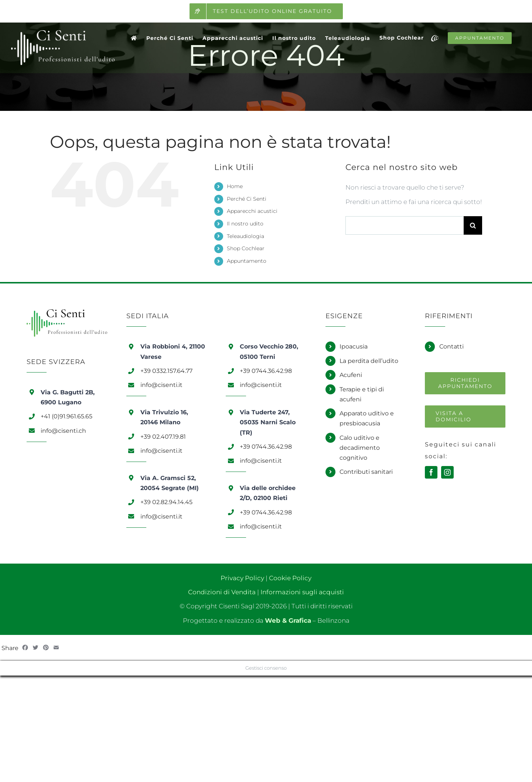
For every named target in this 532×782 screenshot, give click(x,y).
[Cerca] (473, 225)
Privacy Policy (242, 578)
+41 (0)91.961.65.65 (66, 416)
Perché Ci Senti (247, 199)
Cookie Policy (290, 578)
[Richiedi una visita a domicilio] (465, 416)
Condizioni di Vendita (222, 592)
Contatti (451, 346)
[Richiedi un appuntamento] (465, 383)
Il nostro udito (245, 224)
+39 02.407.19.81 (163, 437)
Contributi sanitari (366, 472)
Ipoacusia (354, 346)
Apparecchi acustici (252, 211)
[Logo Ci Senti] (67, 312)
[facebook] (431, 472)
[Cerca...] (405, 225)
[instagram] (447, 472)
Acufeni (351, 375)
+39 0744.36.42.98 (266, 371)
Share (10, 648)
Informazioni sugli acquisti (302, 592)
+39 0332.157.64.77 (166, 371)
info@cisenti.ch (63, 431)
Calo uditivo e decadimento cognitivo (360, 448)
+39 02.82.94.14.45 (166, 502)
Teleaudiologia (245, 236)
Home (235, 186)
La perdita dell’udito (369, 361)
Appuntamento (247, 261)
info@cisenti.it (161, 385)
